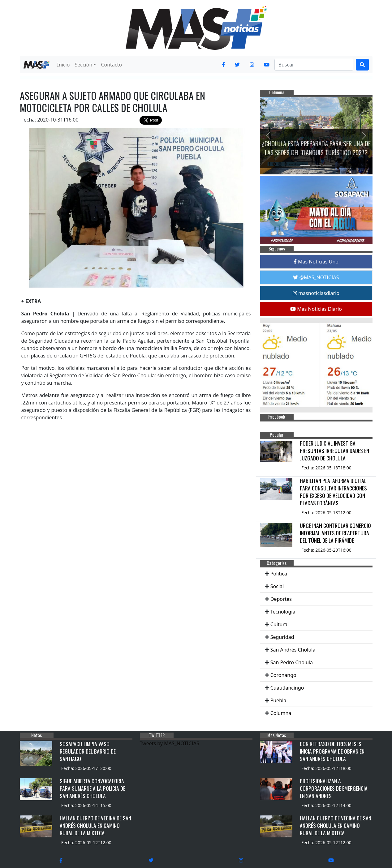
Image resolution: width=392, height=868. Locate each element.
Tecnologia (283, 612)
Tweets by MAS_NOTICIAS (170, 743)
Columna (281, 713)
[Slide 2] (316, 166)
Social (277, 586)
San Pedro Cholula (292, 662)
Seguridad (282, 637)
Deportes (281, 599)
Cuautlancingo (287, 688)
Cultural (280, 624)
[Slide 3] (327, 166)
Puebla (278, 700)
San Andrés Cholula (293, 650)
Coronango (283, 675)
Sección (83, 65)
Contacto (111, 65)
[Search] (314, 65)
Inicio (64, 65)
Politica (279, 574)
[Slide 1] (305, 166)
